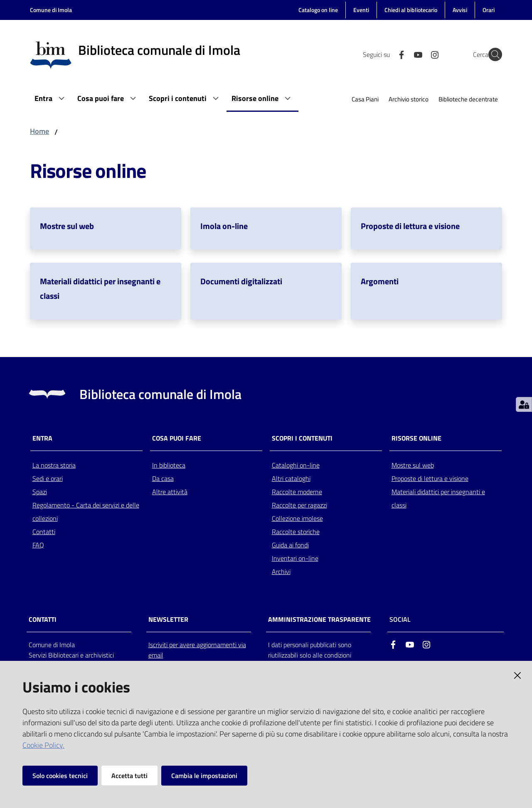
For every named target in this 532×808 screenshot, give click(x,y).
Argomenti (380, 281)
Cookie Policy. (43, 745)
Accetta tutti (129, 776)
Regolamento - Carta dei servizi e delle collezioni (86, 512)
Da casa (163, 478)
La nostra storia (54, 465)
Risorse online (416, 438)
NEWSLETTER (168, 620)
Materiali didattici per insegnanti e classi (438, 498)
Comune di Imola (51, 10)
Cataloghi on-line (296, 465)
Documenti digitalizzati (241, 281)
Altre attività (170, 492)
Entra (42, 438)
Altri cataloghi (291, 478)
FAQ (38, 545)
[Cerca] (492, 54)
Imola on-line (224, 226)
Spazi (40, 492)
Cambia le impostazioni (204, 776)
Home (39, 131)
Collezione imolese (297, 518)
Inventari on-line (295, 558)
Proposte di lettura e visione (410, 226)
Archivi (281, 572)
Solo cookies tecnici (60, 776)
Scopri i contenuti (302, 438)
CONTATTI (43, 620)
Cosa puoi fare (177, 438)
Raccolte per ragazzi (299, 505)
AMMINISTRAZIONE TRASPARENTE (319, 620)
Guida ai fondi (290, 545)
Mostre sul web (67, 226)
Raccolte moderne (297, 492)
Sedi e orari (48, 478)
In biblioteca (169, 465)
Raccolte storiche (296, 532)
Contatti (44, 532)
